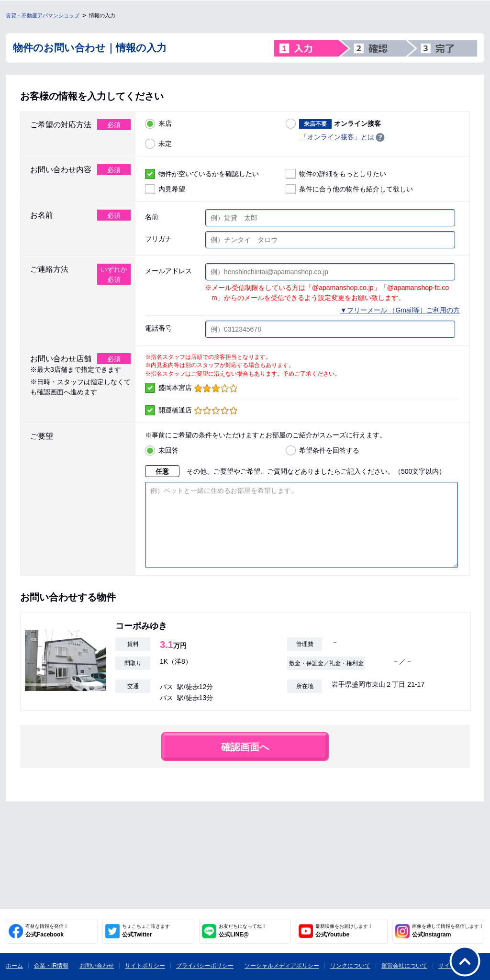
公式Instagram (448, 931)
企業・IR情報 (51, 966)
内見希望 (165, 189)
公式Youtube (344, 931)
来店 (158, 124)
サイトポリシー (145, 966)
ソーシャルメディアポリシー (282, 966)
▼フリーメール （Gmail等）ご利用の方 (400, 310)
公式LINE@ (243, 931)
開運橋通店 (191, 410)
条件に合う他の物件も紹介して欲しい (349, 189)
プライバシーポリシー (205, 966)
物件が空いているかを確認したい (202, 174)
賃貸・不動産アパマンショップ (43, 15)
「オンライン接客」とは (337, 137)
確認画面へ (245, 761)
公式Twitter (146, 931)
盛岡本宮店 (191, 388)
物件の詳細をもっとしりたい (336, 174)
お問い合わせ (97, 966)
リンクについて (350, 966)
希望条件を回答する (323, 451)
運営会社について (404, 966)
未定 (158, 144)
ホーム (14, 966)
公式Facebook (47, 931)
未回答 (162, 451)
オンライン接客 (333, 124)
